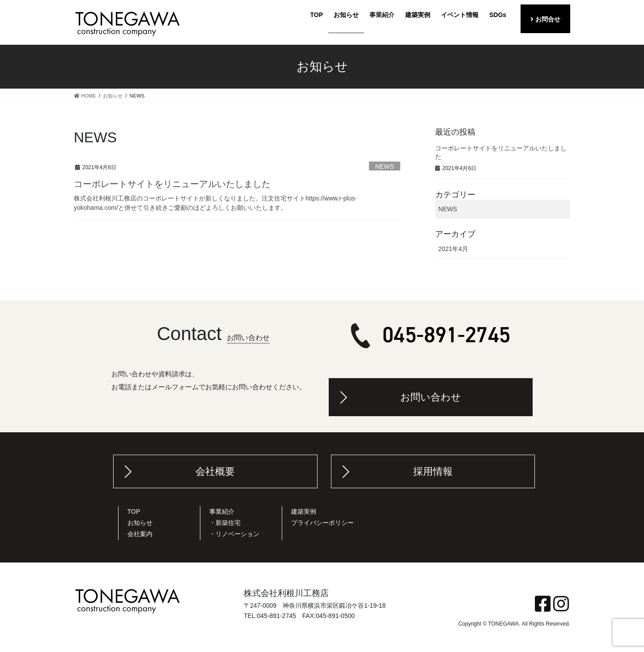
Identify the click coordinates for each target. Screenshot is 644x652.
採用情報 (433, 471)
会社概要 (215, 471)
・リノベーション (234, 534)
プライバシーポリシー (322, 523)
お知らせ (140, 523)
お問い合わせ (431, 397)
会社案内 (140, 534)
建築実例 (304, 511)
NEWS (385, 166)
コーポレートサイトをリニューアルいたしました (172, 184)
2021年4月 (453, 249)
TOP (134, 511)
